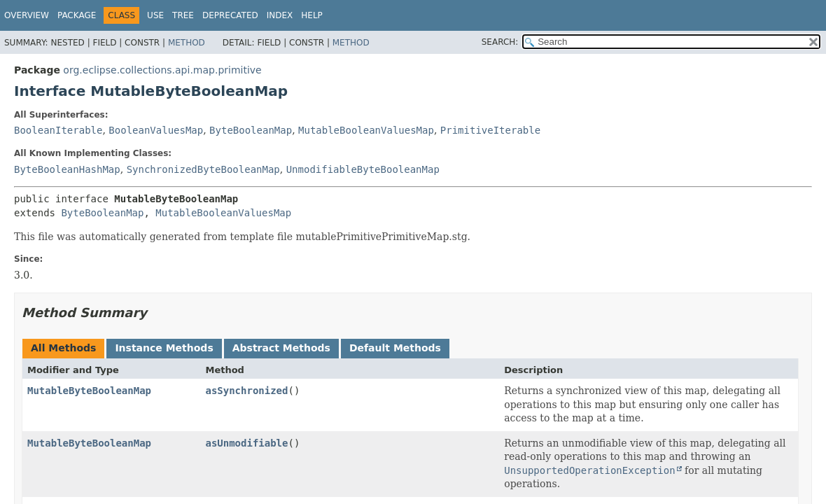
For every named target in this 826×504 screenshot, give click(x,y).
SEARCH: (500, 42)
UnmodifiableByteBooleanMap (363, 169)
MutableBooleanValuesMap (366, 130)
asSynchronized (246, 391)
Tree (183, 15)
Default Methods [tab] (395, 348)
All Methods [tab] (63, 348)
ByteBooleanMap (251, 130)
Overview (27, 15)
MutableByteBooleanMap (89, 391)
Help (312, 15)
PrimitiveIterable (490, 130)
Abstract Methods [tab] (281, 348)
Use (155, 15)
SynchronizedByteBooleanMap (203, 169)
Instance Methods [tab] (164, 348)
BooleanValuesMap (156, 130)
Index (280, 15)
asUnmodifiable (246, 443)
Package (77, 15)
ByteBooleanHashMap (67, 169)
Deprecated (230, 15)
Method (187, 43)
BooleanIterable (58, 130)
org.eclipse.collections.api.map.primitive (162, 70)
